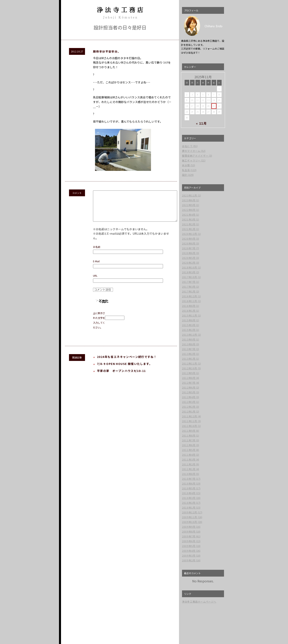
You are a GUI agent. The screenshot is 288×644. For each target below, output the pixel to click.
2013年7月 (189, 349)
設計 (185, 175)
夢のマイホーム (191, 151)
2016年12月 (190, 296)
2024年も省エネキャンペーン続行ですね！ (127, 363)
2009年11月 (190, 517)
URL (95, 282)
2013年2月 (189, 354)
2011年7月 (189, 440)
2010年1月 (189, 507)
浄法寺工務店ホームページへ (199, 601)
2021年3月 (189, 219)
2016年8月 (189, 306)
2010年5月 (189, 488)
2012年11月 (190, 363)
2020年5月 (189, 258)
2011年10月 (190, 426)
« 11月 (201, 123)
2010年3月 (189, 498)
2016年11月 (190, 301)
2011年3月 (189, 459)
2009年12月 (190, 512)
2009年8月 (189, 531)
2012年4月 (189, 397)
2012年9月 (189, 373)
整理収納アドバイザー (195, 156)
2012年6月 (189, 387)
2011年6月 (189, 445)
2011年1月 (189, 469)
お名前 (97, 253)
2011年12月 (190, 416)
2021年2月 (189, 224)
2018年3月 (189, 272)
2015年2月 (189, 330)
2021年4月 (189, 215)
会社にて (187, 146)
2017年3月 (189, 287)
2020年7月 (189, 248)
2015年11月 (190, 315)
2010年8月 (189, 474)
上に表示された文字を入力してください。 (99, 326)
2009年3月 (189, 555)
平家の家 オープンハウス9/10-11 (121, 377)
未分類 (186, 165)
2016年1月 (189, 311)
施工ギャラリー (191, 160)
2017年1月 (189, 291)
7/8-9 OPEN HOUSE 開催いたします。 (125, 370)
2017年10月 (190, 277)
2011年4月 (189, 455)
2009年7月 (189, 536)
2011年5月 (189, 450)
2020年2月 (189, 263)
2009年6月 (189, 541)
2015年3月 (189, 325)
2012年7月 (189, 383)
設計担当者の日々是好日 (120, 27)
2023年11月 (190, 195)
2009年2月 (189, 560)
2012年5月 (189, 392)
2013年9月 (189, 339)
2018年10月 (190, 267)
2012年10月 (190, 368)
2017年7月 (189, 282)
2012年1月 (189, 411)
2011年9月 (189, 431)
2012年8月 (189, 378)
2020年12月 (190, 234)
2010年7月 (189, 479)
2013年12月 (190, 335)
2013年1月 (189, 359)
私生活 (186, 170)
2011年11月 (190, 421)
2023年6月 (189, 200)
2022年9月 (189, 205)
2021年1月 (189, 229)
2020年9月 (189, 239)
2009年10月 (190, 522)
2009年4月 (189, 551)
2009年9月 (189, 527)
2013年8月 (189, 344)
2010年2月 (189, 503)
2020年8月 (189, 243)
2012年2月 (189, 407)
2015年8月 (189, 320)
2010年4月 (189, 493)
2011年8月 (189, 435)
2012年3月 (189, 402)
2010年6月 (189, 483)
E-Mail (96, 267)
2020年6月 (189, 253)
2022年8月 (189, 210)
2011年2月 (189, 464)
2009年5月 (189, 546)
